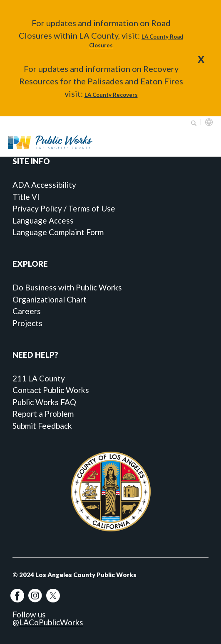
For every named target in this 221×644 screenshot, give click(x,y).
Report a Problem (43, 414)
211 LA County (39, 378)
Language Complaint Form (58, 232)
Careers (27, 311)
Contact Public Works (51, 390)
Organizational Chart (50, 299)
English (209, 122)
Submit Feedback (42, 426)
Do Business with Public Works (67, 287)
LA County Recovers (111, 95)
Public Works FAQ (44, 402)
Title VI (26, 197)
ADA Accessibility (44, 185)
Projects (27, 323)
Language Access (43, 220)
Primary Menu (204, 142)
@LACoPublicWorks (48, 622)
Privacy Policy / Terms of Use (64, 208)
